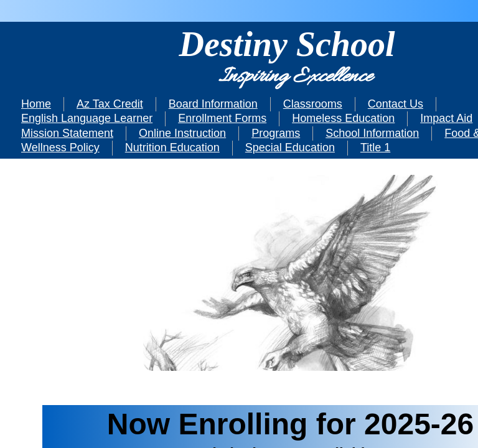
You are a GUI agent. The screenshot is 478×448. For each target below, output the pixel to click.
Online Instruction (182, 133)
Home (36, 104)
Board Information (213, 104)
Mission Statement (67, 133)
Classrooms (313, 104)
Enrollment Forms (222, 118)
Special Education (290, 147)
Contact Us (396, 104)
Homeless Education (343, 118)
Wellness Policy (60, 147)
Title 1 (375, 147)
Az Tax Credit (110, 104)
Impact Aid (446, 118)
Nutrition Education (172, 147)
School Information (372, 133)
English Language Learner (87, 118)
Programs (276, 133)
